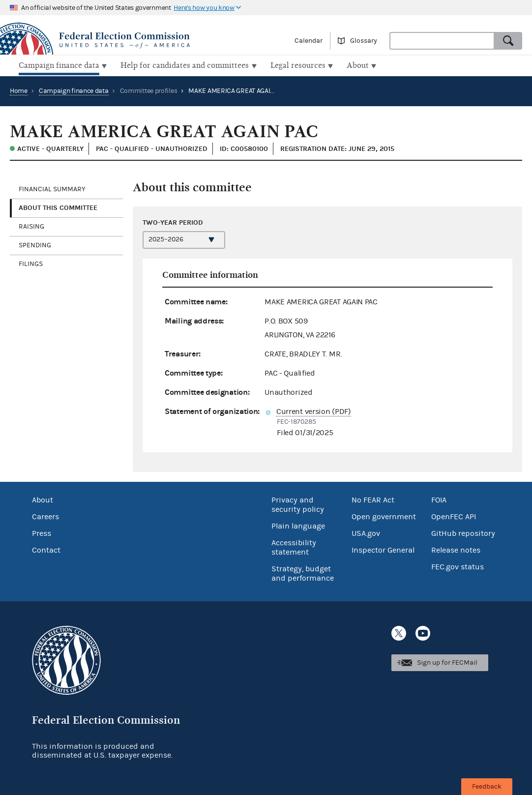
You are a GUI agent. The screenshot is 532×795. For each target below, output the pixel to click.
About (43, 499)
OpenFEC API (454, 516)
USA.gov (366, 532)
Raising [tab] (31, 226)
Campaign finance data (74, 90)
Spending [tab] (35, 244)
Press (42, 532)
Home (19, 90)
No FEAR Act (373, 499)
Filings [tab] (31, 263)
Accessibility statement (294, 546)
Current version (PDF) (314, 410)
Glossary (364, 41)
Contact (46, 549)
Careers (45, 516)
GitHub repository (463, 532)
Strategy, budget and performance (303, 573)
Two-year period (173, 221)
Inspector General (383, 549)
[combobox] (442, 41)
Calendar (309, 41)
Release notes (456, 549)
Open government (384, 516)
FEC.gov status (458, 566)
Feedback (487, 787)
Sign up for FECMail (447, 662)
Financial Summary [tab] (52, 188)
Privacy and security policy (298, 504)
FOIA (439, 499)
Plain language (298, 525)
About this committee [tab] (58, 207)
